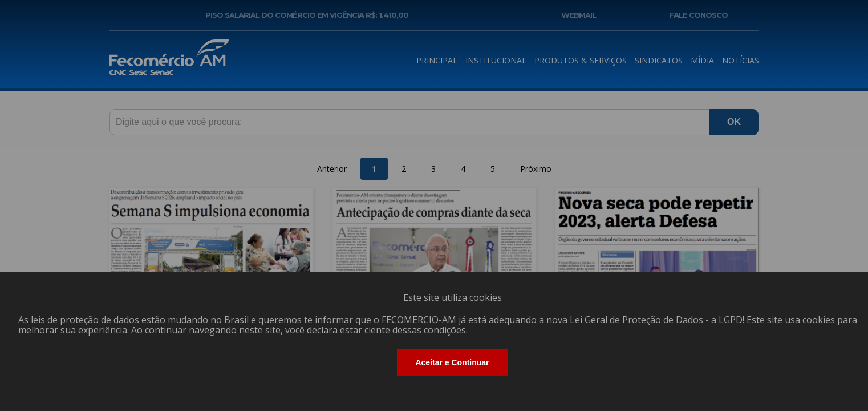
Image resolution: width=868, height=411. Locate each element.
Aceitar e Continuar (452, 362)
